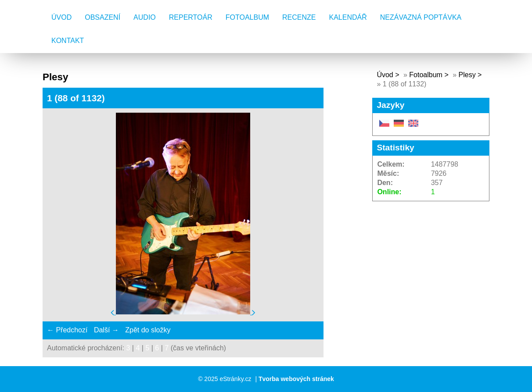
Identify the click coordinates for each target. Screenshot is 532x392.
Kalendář (348, 17)
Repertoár (191, 17)
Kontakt (68, 41)
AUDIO (145, 17)
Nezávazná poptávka (421, 17)
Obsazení (102, 17)
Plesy (467, 75)
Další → (106, 330)
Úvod (61, 17)
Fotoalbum (247, 17)
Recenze (299, 17)
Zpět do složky (148, 330)
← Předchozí (67, 330)
